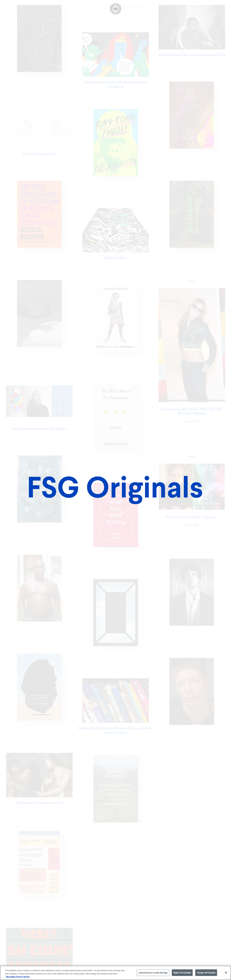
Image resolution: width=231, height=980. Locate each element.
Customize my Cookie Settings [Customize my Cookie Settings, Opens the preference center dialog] (153, 973)
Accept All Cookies (206, 973)
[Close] (226, 972)
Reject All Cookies (182, 973)
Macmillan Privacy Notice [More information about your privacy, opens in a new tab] (18, 977)
